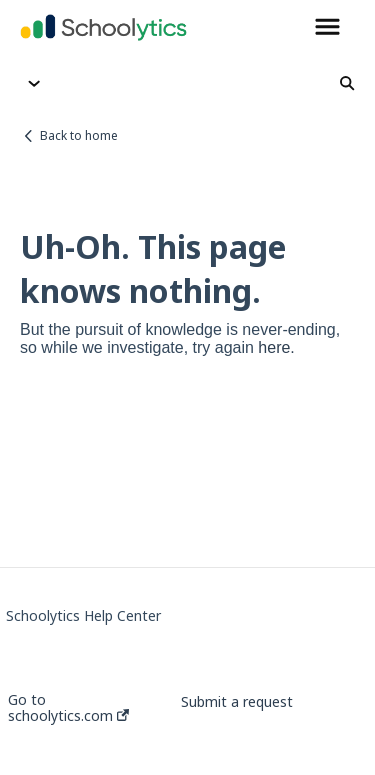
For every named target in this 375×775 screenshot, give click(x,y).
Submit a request (237, 702)
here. (276, 347)
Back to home (79, 135)
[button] (327, 28)
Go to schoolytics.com (68, 708)
